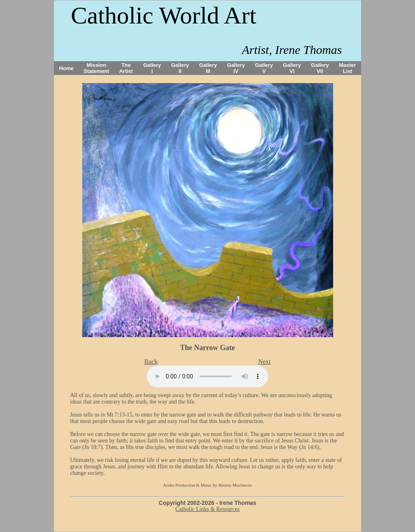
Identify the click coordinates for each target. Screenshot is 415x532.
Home (66, 68)
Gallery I (152, 68)
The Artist (126, 68)
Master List (348, 68)
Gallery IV (236, 68)
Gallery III (208, 68)
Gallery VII (320, 68)
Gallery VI (292, 68)
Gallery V (264, 68)
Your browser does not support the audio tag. (207, 376)
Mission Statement (96, 68)
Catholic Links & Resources (207, 509)
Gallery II (180, 68)
